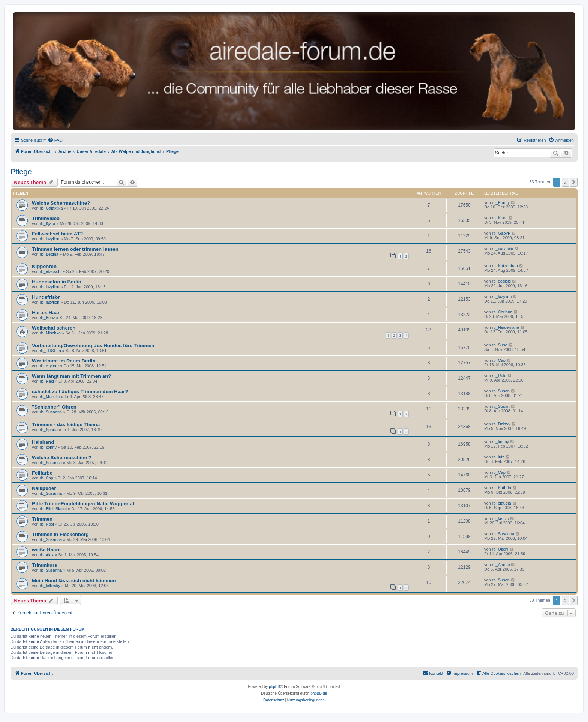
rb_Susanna (51, 412)
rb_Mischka (50, 333)
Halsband (43, 442)
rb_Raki (47, 381)
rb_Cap (499, 360)
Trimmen (42, 519)
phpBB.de (319, 693)
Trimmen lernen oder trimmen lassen (75, 249)
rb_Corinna (502, 312)
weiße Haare (46, 550)
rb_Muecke (50, 397)
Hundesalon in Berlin (57, 282)
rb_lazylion (50, 239)
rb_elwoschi (51, 271)
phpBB (274, 687)
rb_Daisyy (501, 424)
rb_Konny (501, 202)
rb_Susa (500, 345)
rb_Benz (47, 318)
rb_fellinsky (50, 586)
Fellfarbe (42, 473)
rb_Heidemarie (505, 327)
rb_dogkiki (501, 281)
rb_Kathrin (502, 488)
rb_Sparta (49, 430)
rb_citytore (49, 366)
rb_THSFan (50, 351)
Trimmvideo (46, 218)
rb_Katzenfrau (505, 266)
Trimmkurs (44, 565)
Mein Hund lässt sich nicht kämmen (74, 580)
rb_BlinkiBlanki (53, 509)
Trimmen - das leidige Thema (66, 425)
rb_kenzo (500, 518)
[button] (574, 182)
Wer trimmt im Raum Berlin (64, 361)
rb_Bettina (49, 254)
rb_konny (48, 447)
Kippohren (44, 266)
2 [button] (565, 182)
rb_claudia (502, 503)
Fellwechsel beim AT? (57, 234)
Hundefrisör (46, 297)
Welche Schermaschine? (61, 203)
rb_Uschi (500, 549)
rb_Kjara (48, 223)
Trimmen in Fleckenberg (60, 534)
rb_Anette (501, 565)
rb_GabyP (501, 233)
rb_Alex (47, 555)
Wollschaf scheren (54, 328)
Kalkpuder (44, 488)
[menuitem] (55, 140)
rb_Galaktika (51, 208)
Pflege (21, 172)
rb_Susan (501, 391)
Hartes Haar (46, 312)
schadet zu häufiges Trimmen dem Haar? (80, 392)
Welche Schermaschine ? (62, 458)
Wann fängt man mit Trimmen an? (71, 376)
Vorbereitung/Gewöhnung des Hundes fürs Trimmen (93, 345)
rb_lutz (498, 457)
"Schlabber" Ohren (54, 407)
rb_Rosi (47, 524)
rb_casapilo (502, 249)
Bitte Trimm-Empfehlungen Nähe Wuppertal (83, 504)
